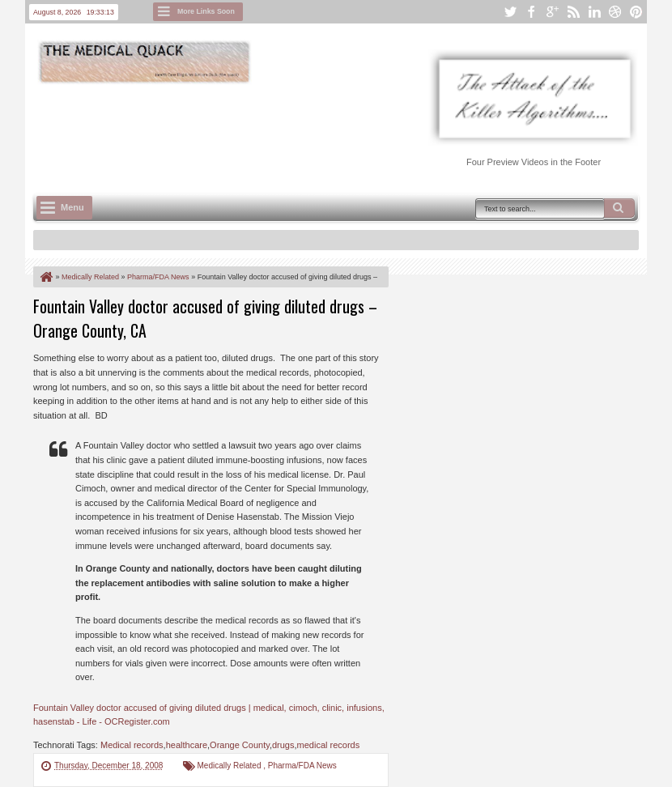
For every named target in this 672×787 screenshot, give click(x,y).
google (552, 12)
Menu (72, 207)
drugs (283, 745)
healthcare (187, 745)
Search (619, 208)
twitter (510, 12)
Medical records (132, 745)
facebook (531, 12)
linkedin (594, 12)
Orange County (240, 745)
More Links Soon (206, 11)
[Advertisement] (328, 130)
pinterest (636, 12)
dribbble (615, 12)
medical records (329, 745)
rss (573, 12)
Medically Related (231, 766)
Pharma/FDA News (302, 766)
